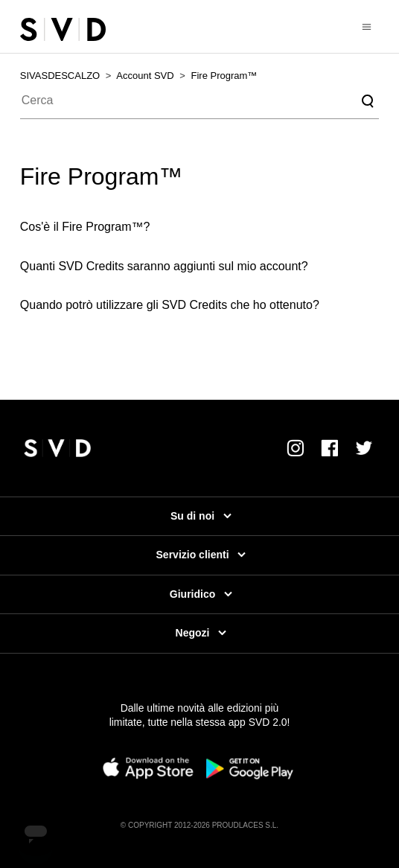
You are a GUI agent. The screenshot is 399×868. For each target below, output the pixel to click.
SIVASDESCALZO (60, 76)
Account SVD (145, 76)
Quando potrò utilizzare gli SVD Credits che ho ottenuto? (170, 305)
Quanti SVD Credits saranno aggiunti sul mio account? (164, 266)
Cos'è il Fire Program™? (85, 227)
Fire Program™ (224, 76)
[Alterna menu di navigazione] (367, 26)
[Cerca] (199, 101)
